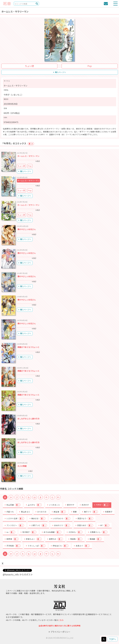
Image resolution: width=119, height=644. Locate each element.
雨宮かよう (85, 518)
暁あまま (38, 518)
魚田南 (76, 539)
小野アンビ (38, 525)
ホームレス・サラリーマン (28, 156)
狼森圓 (95, 539)
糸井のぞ (84, 505)
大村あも (75, 532)
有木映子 (29, 532)
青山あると (25, 512)
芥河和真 (13, 546)
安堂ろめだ (84, 525)
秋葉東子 (108, 512)
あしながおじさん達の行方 (28, 419)
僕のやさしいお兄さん (27, 229)
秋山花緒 (13, 505)
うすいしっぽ (36, 546)
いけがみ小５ (61, 518)
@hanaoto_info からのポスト (18, 574)
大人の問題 (22, 466)
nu (10, 532)
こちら (61, 620)
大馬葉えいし (98, 532)
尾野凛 (12, 539)
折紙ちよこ (33, 539)
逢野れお (55, 539)
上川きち (34, 505)
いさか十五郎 (15, 518)
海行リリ (90, 512)
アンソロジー (14, 525)
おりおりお (41, 512)
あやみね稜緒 (52, 532)
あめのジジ (61, 525)
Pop (90, 66)
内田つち (9, 512)
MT (104, 525)
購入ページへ (60, 72)
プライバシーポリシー (60, 632)
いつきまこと (54, 505)
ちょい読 (29, 66)
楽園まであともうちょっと (28, 347)
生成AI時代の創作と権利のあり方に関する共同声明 (59, 626)
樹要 (74, 512)
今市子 (102, 505)
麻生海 (59, 512)
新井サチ (70, 505)
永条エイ (82, 546)
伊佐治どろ (60, 546)
